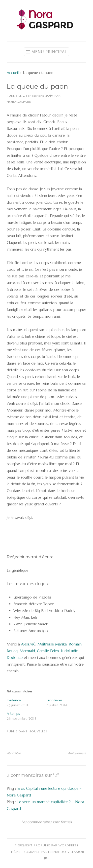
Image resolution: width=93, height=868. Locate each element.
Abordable (14, 753)
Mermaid (27, 651)
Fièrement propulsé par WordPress (47, 845)
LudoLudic (69, 651)
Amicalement (77, 753)
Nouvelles (38, 731)
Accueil (13, 73)
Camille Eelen (48, 651)
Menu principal (49, 52)
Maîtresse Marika (52, 644)
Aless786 (28, 644)
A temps (13, 714)
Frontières (55, 700)
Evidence (14, 700)
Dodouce (15, 658)
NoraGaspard (19, 102)
